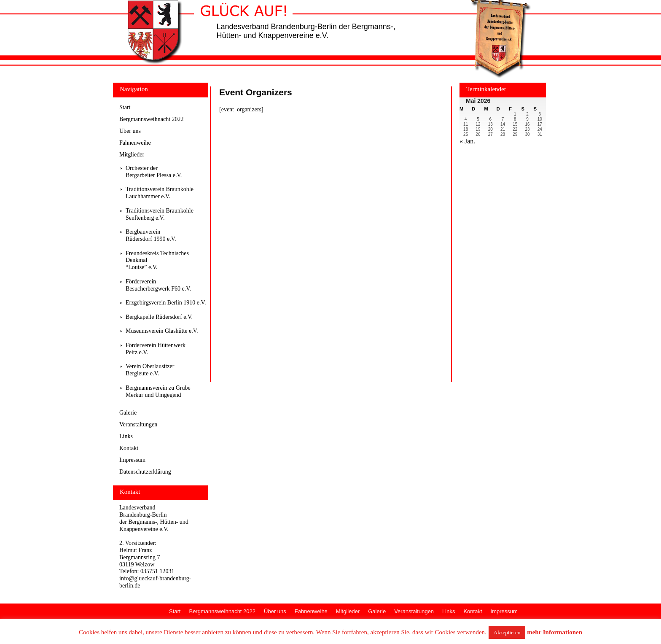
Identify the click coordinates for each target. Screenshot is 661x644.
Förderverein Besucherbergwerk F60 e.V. (158, 285)
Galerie (128, 413)
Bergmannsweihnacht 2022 (152, 119)
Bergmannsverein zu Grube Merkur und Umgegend (158, 391)
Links (126, 436)
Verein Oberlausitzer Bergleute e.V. (150, 370)
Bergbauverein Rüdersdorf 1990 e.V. (151, 235)
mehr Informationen (555, 632)
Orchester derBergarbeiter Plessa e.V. (154, 172)
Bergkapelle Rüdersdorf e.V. (159, 317)
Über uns (130, 131)
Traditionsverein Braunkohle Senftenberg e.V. (160, 214)
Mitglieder (132, 155)
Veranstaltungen (138, 424)
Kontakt (129, 448)
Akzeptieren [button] (507, 632)
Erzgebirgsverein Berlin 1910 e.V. (166, 303)
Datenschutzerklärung (145, 472)
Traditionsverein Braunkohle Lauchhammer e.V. (160, 193)
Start (125, 107)
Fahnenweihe (135, 143)
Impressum (132, 460)
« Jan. (467, 141)
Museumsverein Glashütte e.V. (162, 331)
